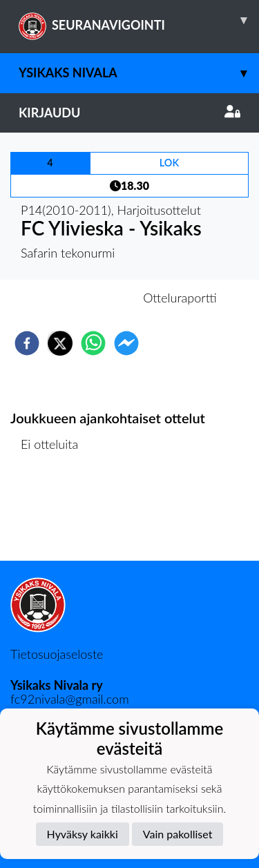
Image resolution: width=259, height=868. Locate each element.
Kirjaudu (129, 113)
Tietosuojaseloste (57, 654)
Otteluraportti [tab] (180, 298)
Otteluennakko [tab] (81, 298)
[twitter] (60, 343)
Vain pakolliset (178, 834)
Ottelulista (55, 514)
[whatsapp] (93, 343)
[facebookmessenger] (126, 343)
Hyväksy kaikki (83, 834)
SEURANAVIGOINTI (139, 20)
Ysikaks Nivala (139, 73)
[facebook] (27, 343)
